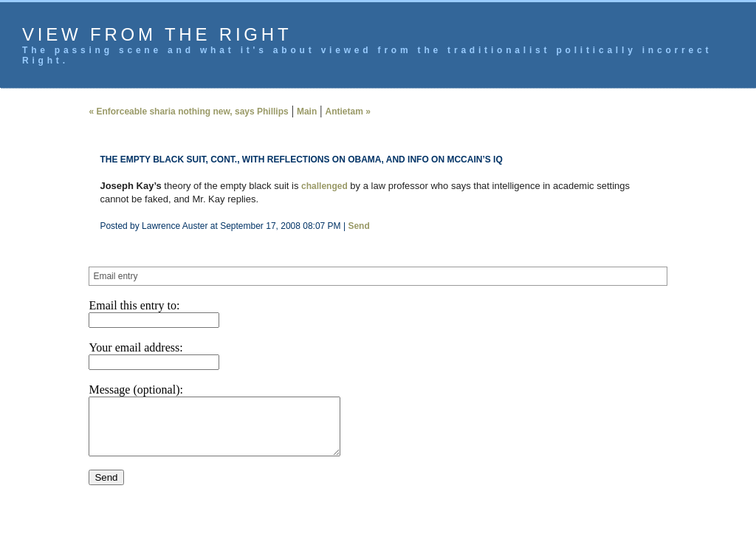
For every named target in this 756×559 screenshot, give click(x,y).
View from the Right (157, 34)
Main (307, 112)
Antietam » (347, 112)
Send (358, 226)
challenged (324, 186)
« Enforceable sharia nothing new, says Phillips (188, 112)
